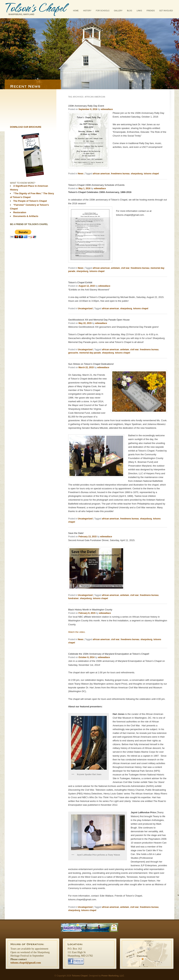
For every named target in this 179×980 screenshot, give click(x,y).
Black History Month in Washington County (90, 610)
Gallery (118, 11)
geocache (73, 353)
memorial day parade (90, 353)
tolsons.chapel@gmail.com (26, 963)
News (80, 174)
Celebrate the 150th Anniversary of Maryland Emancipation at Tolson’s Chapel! (109, 654)
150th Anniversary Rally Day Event (86, 106)
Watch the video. (77, 632)
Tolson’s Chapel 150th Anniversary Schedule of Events (96, 185)
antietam (115, 268)
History (87, 11)
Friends (151, 11)
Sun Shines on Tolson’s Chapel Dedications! (91, 364)
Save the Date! (76, 533)
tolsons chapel (151, 174)
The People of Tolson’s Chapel (30, 201)
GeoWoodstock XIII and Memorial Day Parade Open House (99, 320)
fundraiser (73, 598)
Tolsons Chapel (37, 9)
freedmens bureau (120, 174)
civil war (125, 268)
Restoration (20, 212)
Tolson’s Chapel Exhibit (80, 282)
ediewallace (107, 109)
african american (101, 174)
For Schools (103, 11)
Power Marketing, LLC (113, 976)
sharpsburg (137, 174)
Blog (130, 11)
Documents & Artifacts (26, 216)
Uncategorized (85, 309)
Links (139, 11)
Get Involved (166, 11)
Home (76, 11)
